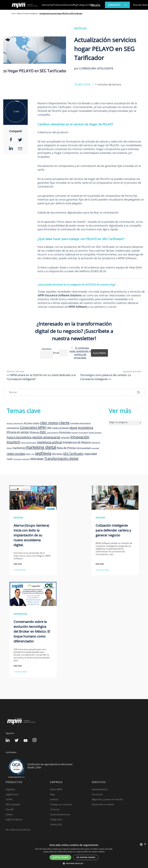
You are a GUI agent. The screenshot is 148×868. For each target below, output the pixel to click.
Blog (75, 5)
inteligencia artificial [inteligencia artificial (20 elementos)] (50, 442)
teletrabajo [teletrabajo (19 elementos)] (37, 459)
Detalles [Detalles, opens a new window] (101, 852)
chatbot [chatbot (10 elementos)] (36, 423)
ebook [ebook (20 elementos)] (73, 428)
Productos (58, 5)
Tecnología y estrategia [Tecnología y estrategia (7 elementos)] (21, 459)
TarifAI (9, 799)
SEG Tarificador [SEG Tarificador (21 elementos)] (73, 454)
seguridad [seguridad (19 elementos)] (91, 454)
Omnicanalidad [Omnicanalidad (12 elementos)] (83, 448)
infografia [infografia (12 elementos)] (65, 437)
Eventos (54, 799)
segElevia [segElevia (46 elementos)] (43, 453)
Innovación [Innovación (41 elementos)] (80, 437)
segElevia (10, 789)
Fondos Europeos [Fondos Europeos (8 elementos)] (95, 432)
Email (56, 353)
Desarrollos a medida (103, 804)
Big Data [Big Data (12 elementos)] (28, 423)
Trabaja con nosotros (61, 804)
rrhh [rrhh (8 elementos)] (33, 454)
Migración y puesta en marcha (107, 799)
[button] (74, 863)
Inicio (14, 13)
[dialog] (74, 855)
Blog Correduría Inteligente (27, 13)
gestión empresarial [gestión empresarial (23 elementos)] (46, 437)
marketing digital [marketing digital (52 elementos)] (41, 447)
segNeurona (12, 794)
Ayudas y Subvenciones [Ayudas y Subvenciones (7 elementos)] (15, 423)
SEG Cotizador (13, 804)
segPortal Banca (14, 819)
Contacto (55, 809)
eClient (9, 814)
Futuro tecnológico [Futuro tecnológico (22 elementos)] (19, 437)
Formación (97, 794)
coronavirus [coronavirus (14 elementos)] (13, 428)
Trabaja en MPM (85, 5)
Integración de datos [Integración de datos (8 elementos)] (29, 442)
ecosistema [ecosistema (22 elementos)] (86, 427)
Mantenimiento (100, 789)
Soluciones (47, 5)
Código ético (56, 819)
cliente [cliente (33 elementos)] (64, 423)
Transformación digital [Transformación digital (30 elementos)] (61, 458)
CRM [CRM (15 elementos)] (49, 428)
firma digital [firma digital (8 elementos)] (83, 432)
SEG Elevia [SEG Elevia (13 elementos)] (57, 454)
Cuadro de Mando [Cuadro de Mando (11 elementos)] (60, 428)
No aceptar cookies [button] (86, 857)
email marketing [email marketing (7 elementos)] (53, 433)
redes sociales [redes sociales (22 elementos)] (16, 454)
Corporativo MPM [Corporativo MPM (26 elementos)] (33, 427)
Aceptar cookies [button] (60, 857)
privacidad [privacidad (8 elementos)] (95, 448)
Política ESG (56, 824)
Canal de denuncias (60, 814)
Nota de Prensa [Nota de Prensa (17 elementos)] (66, 448)
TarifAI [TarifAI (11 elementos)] (10, 459)
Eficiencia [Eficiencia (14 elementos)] (34, 432)
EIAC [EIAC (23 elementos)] (43, 432)
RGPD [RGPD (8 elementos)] (28, 454)
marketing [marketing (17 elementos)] (19, 448)
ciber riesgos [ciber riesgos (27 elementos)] (49, 423)
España (96, 5)
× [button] (145, 844)
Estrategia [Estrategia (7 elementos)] (75, 433)
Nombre (47, 349)
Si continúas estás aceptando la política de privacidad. (80, 353)
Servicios (68, 5)
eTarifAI (10, 809)
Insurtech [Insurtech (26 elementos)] (13, 442)
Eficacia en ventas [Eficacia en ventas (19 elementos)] (18, 432)
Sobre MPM (56, 789)
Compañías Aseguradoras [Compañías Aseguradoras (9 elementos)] (81, 423)
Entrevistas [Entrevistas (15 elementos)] (65, 432)
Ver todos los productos (18, 830)
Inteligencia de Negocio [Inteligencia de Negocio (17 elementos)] (77, 442)
